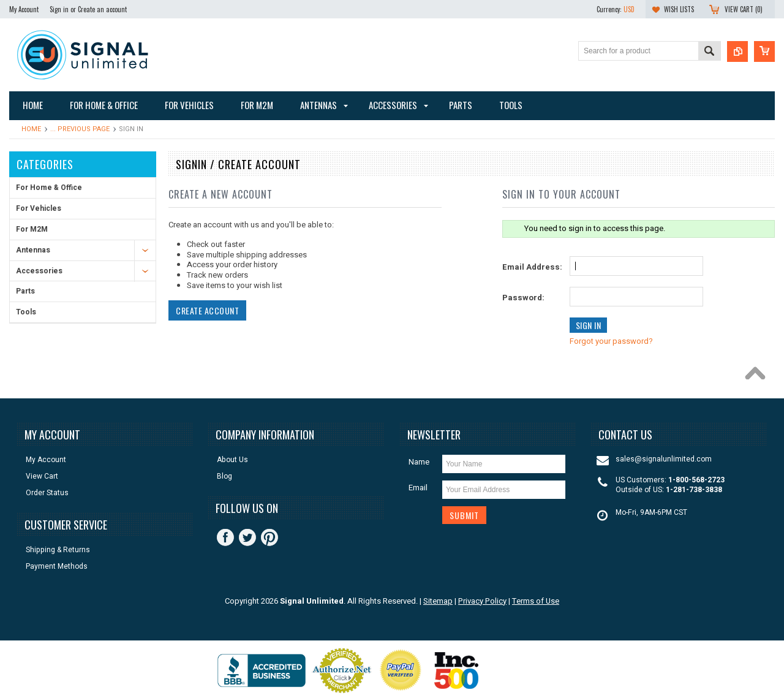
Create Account (207, 310)
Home (31, 129)
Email (418, 488)
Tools (26, 312)
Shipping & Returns (58, 550)
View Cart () (744, 9)
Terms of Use (536, 601)
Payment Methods (57, 567)
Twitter (247, 537)
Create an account (102, 9)
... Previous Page (80, 129)
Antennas (33, 250)
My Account (24, 9)
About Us (232, 460)
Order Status (47, 493)
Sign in (59, 9)
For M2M (32, 229)
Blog (224, 477)
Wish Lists (679, 9)
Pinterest (269, 537)
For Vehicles (39, 208)
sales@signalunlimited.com (664, 459)
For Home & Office (49, 188)
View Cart (42, 477)
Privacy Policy (482, 601)
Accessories (39, 271)
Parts (25, 291)
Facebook (225, 537)
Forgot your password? (611, 341)
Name (419, 462)
